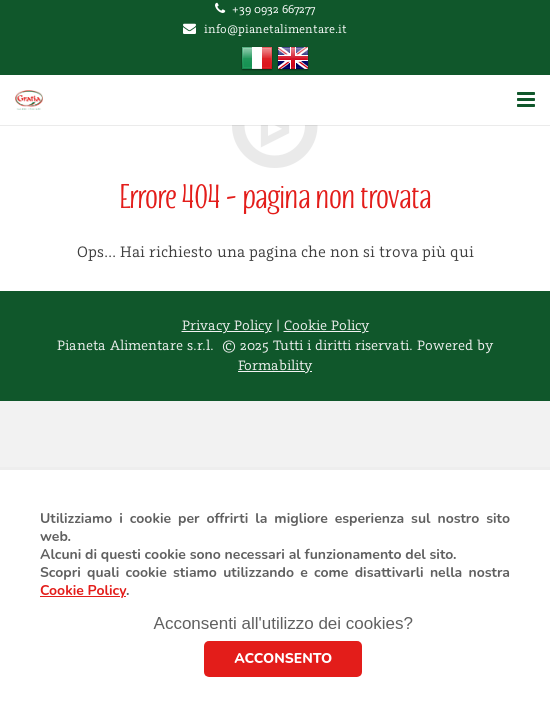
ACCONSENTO (283, 658)
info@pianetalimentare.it (275, 29)
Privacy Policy (227, 326)
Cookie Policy (83, 590)
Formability (275, 366)
